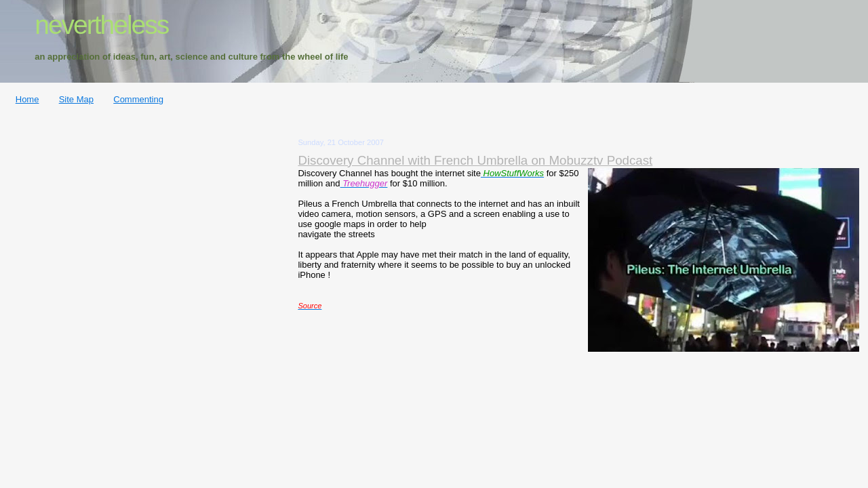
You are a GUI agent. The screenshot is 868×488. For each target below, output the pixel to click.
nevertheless (101, 25)
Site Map (76, 99)
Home (27, 99)
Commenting (138, 99)
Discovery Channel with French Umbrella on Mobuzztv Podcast (475, 160)
